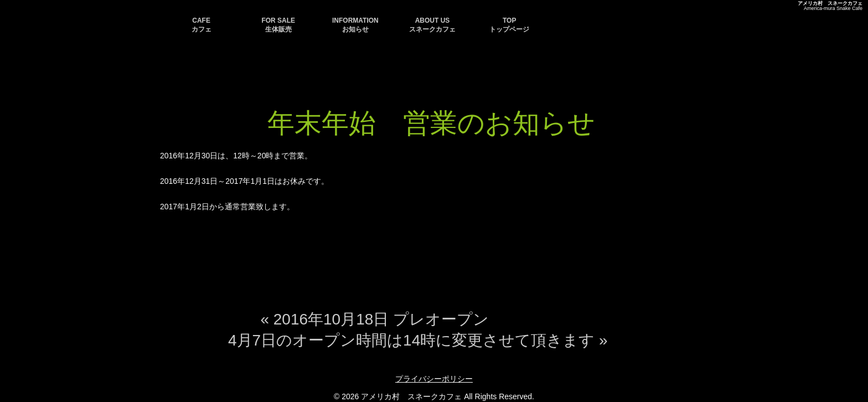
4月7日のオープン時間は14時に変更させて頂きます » (418, 340)
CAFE (201, 25)
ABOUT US (432, 25)
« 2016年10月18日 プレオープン (374, 319)
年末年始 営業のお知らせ (431, 123)
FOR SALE (278, 25)
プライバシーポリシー (434, 379)
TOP (509, 25)
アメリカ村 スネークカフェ (830, 3)
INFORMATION (355, 25)
